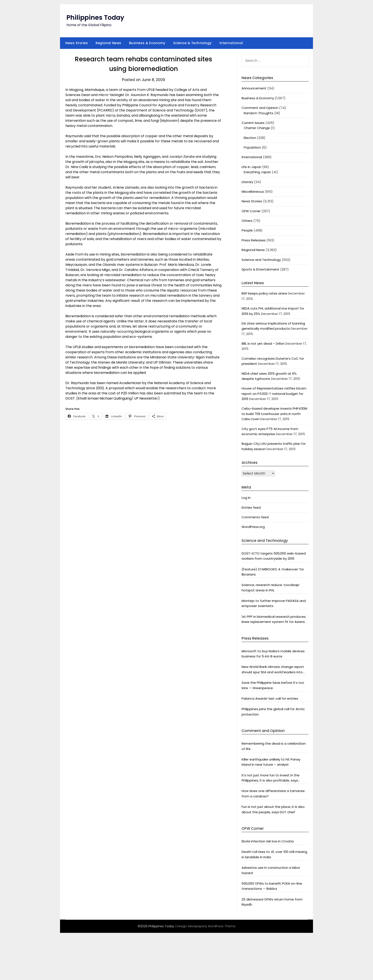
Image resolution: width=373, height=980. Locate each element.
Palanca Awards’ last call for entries (270, 698)
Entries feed (251, 507)
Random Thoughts (259, 113)
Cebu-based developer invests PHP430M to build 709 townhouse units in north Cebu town (274, 414)
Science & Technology (193, 43)
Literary (247, 182)
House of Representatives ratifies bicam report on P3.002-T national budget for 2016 (274, 394)
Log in (246, 498)
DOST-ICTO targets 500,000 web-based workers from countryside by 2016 (274, 556)
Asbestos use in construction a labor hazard (271, 870)
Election (250, 138)
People (247, 230)
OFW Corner (251, 211)
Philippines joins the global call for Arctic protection (273, 712)
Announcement (254, 88)
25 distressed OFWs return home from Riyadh (272, 902)
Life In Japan (251, 167)
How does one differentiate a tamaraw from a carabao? (273, 793)
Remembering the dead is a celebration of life (274, 746)
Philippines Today (95, 18)
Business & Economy (147, 43)
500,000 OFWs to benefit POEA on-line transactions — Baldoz (272, 886)
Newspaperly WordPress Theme (212, 926)
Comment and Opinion (260, 108)
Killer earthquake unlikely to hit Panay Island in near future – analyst (271, 762)
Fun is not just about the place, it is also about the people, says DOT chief (273, 809)
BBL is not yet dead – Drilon (263, 343)
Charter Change (257, 128)
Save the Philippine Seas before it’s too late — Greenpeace (273, 685)
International (231, 43)
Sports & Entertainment (260, 269)
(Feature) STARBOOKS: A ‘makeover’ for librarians (273, 572)
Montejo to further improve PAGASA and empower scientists (274, 603)
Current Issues (253, 123)
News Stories (77, 43)
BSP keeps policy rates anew (264, 293)
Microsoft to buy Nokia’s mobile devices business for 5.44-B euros (273, 654)
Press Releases (254, 240)
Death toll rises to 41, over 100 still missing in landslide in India (274, 854)
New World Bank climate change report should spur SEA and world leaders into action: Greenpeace (273, 670)
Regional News (108, 43)
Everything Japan (257, 172)
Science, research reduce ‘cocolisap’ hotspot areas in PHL (271, 587)
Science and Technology (261, 260)
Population (252, 147)
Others (247, 221)
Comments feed (255, 517)
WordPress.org (253, 527)
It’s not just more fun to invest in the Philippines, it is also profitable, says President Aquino (271, 778)
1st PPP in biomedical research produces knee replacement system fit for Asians (274, 619)
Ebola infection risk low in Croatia (268, 841)
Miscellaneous (253, 192)
